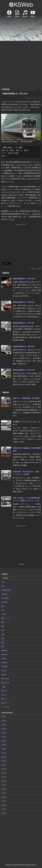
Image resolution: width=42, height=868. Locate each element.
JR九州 (4, 671)
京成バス (4, 695)
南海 (3, 638)
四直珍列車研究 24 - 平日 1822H (24, 279)
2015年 (4, 761)
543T (28, 102)
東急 (3, 606)
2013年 (4, 769)
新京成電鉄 (5, 598)
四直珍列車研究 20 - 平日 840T (24, 346)
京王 (3, 610)
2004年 (4, 805)
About (9, 14)
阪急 (3, 642)
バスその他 (5, 707)
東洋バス (4, 691)
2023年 (4, 729)
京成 (33, 269)
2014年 (4, 765)
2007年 (4, 793)
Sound (25, 14)
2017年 (4, 753)
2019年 (4, 745)
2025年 (4, 721)
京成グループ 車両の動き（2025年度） (26, 398)
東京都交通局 (6, 590)
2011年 (4, 777)
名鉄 (3, 630)
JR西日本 (4, 663)
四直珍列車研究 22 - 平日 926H (24, 302)
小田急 (3, 614)
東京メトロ (5, 618)
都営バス (4, 699)
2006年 (4, 797)
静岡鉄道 (4, 650)
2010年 (4, 781)
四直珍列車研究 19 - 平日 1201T (24, 370)
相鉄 (3, 626)
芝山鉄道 (4, 602)
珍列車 (39, 269)
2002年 (4, 813)
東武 (3, 622)
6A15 (8, 219)
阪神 (3, 646)
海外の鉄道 (5, 679)
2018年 (4, 749)
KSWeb (21, 5)
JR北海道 (4, 667)
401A (22, 102)
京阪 (3, 634)
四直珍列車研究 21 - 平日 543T (24, 323)
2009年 (4, 785)
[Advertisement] (21, 64)
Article (17, 14)
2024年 (4, 725)
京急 (3, 586)
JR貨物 (4, 675)
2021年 (4, 737)
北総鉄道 (4, 594)
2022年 (4, 733)
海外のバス (5, 703)
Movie (33, 14)
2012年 (4, 773)
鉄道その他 (5, 683)
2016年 (4, 757)
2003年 (4, 809)
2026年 (4, 717)
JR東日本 (4, 655)
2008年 (4, 789)
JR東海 (4, 659)
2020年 (4, 741)
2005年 (4, 801)
